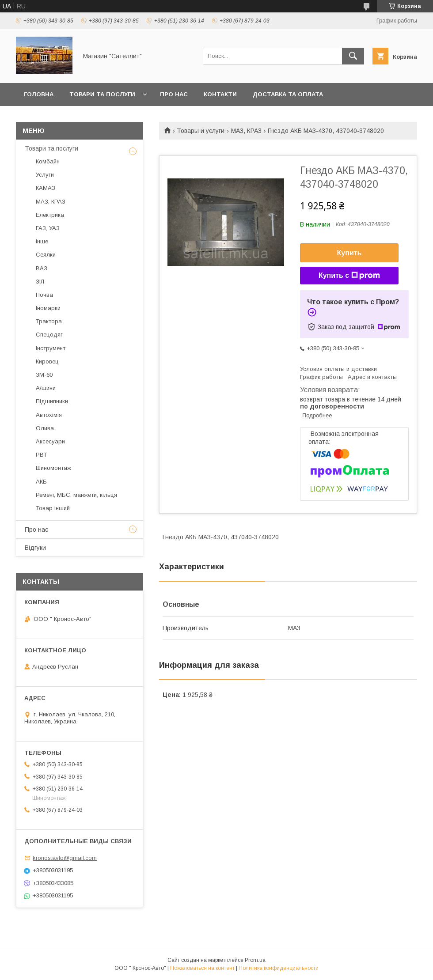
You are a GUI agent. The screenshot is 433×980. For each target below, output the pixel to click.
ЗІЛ (40, 282)
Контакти (220, 94)
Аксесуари (50, 441)
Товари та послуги (102, 94)
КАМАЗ (46, 188)
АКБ (41, 482)
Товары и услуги (201, 131)
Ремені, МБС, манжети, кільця (76, 495)
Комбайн (48, 161)
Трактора (49, 321)
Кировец (47, 361)
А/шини (46, 388)
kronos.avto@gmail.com (65, 858)
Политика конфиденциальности (279, 968)
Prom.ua (255, 960)
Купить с (349, 276)
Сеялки (46, 255)
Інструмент (51, 348)
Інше (42, 241)
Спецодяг (49, 335)
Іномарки (48, 308)
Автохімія (49, 415)
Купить (349, 253)
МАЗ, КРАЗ (246, 131)
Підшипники (52, 401)
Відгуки (35, 548)
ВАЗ (42, 268)
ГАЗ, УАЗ (48, 228)
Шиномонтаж (53, 468)
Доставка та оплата (288, 94)
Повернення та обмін (61, 117)
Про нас (174, 94)
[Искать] (353, 56)
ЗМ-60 (44, 375)
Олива (45, 428)
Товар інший (53, 508)
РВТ (41, 455)
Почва (44, 295)
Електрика (50, 215)
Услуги (45, 175)
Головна (39, 94)
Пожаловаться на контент (202, 968)
